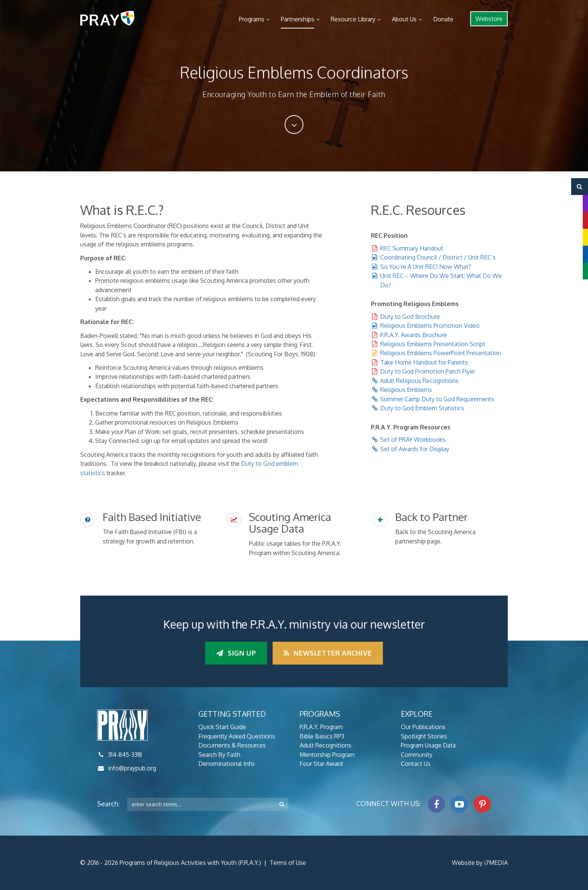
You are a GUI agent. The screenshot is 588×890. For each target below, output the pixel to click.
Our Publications (423, 727)
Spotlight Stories (424, 736)
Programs (252, 19)
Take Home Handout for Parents (424, 362)
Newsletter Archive (328, 653)
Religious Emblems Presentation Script (433, 344)
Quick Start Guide (222, 727)
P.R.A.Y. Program (321, 727)
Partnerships (298, 19)
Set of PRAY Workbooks (413, 440)
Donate (443, 19)
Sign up (236, 653)
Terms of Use (288, 863)
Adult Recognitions (325, 745)
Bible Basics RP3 (322, 736)
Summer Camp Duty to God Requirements (437, 399)
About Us (404, 19)
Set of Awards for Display (415, 449)
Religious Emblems (406, 390)
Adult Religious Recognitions (419, 381)
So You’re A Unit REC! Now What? (426, 267)
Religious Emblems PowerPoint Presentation (441, 353)
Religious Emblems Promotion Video (430, 326)
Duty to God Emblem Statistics (422, 408)
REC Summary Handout (412, 248)
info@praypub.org (132, 768)
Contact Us (416, 764)
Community (417, 755)
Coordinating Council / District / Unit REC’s (438, 257)
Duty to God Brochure (410, 317)
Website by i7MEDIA (480, 863)
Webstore (489, 19)
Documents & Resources (232, 745)
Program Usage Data (428, 745)
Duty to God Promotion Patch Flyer (428, 371)
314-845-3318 (125, 755)
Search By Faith (219, 755)
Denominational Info (226, 764)
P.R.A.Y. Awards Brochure (414, 335)
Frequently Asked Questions (237, 736)
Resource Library (353, 19)
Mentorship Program (327, 755)
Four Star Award (321, 764)
